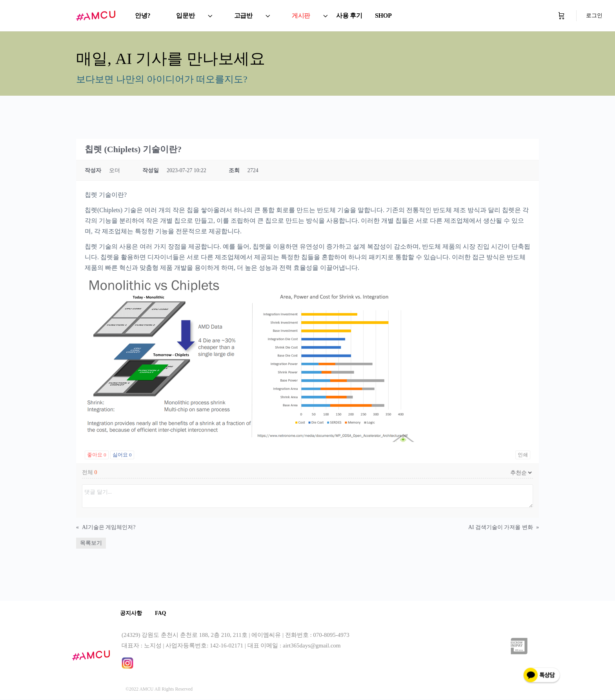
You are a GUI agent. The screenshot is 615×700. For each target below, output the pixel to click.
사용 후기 (349, 15)
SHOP (383, 15)
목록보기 (91, 543)
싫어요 (122, 455)
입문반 (185, 15)
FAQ (165, 614)
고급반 (243, 15)
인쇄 (523, 455)
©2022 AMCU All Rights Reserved (159, 690)
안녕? (143, 15)
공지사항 (133, 614)
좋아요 (97, 455)
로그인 (594, 15)
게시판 (301, 15)
